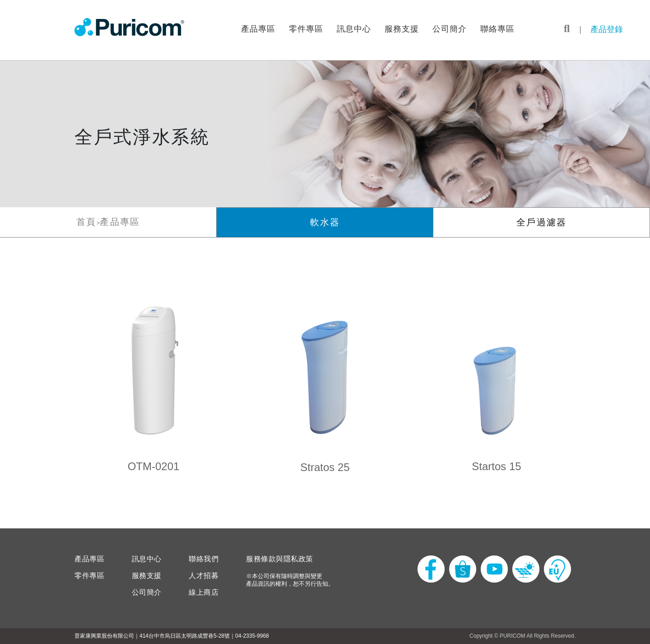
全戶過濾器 (541, 222)
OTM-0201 (154, 466)
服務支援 (402, 29)
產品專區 (258, 29)
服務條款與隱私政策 (280, 559)
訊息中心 (354, 29)
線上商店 (204, 593)
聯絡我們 (204, 559)
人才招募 (204, 576)
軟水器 (325, 222)
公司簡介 (450, 29)
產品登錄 (607, 29)
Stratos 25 (325, 467)
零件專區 (306, 29)
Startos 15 (496, 466)
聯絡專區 (497, 29)
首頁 (86, 222)
